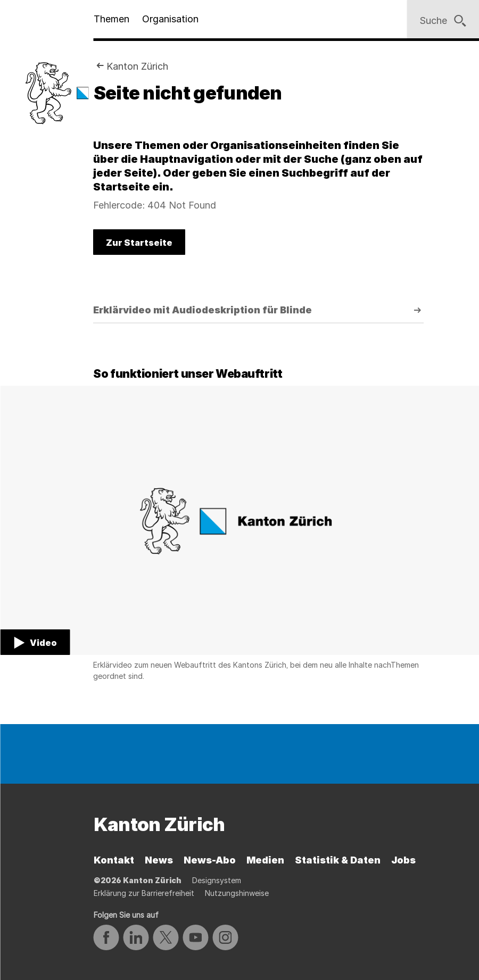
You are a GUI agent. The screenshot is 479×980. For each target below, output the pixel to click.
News (159, 860)
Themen (112, 19)
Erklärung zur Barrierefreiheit (144, 893)
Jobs (403, 860)
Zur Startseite (139, 243)
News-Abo (210, 860)
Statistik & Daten (338, 860)
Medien (265, 860)
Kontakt (114, 860)
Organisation (170, 19)
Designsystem (217, 880)
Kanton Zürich (137, 66)
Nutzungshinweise (237, 893)
